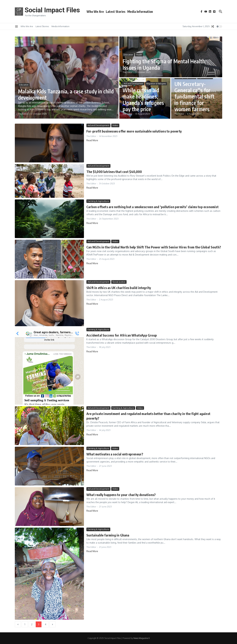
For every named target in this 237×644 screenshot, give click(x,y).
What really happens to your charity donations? (121, 495)
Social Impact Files (52, 10)
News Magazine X (142, 638)
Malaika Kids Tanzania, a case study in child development (66, 94)
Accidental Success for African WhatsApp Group (122, 335)
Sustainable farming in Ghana (108, 535)
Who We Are (95, 12)
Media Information (140, 12)
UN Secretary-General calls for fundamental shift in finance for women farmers (194, 97)
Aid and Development (133, 84)
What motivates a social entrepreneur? (115, 454)
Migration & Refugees (156, 84)
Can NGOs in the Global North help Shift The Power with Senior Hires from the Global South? (154, 247)
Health (139, 55)
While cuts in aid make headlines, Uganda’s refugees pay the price (143, 100)
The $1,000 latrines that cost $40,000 (114, 172)
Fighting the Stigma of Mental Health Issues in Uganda (164, 64)
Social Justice (119, 282)
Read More (92, 140)
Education (24, 85)
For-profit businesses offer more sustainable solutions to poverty (134, 131)
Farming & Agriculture (98, 201)
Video (115, 125)
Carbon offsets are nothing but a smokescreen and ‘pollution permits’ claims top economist (152, 207)
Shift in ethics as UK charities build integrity (119, 288)
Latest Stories (116, 12)
